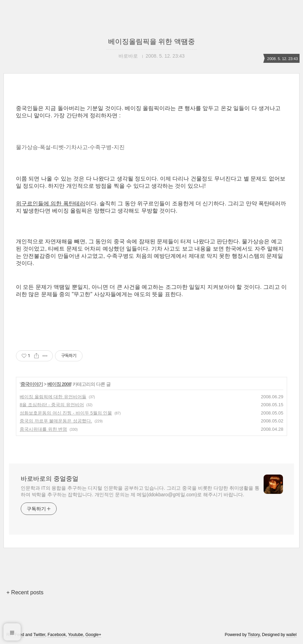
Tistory (254, 635)
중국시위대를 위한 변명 (43, 429)
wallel (291, 635)
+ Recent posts (25, 592)
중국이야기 (32, 384)
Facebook (57, 635)
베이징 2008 (59, 384)
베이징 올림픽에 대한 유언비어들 (53, 397)
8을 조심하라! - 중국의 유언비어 (52, 405)
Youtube (76, 635)
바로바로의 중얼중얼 (50, 479)
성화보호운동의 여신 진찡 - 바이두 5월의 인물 (66, 413)
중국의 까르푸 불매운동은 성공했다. (56, 421)
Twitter (39, 635)
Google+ (93, 635)
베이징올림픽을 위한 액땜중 (151, 41)
